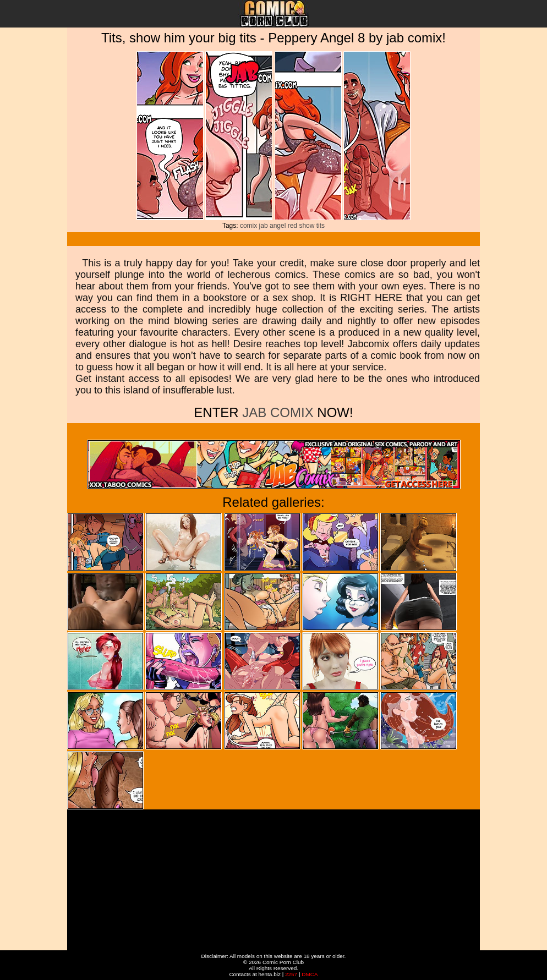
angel (278, 226)
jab (264, 226)
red (292, 226)
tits (321, 226)
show (307, 226)
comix (248, 226)
